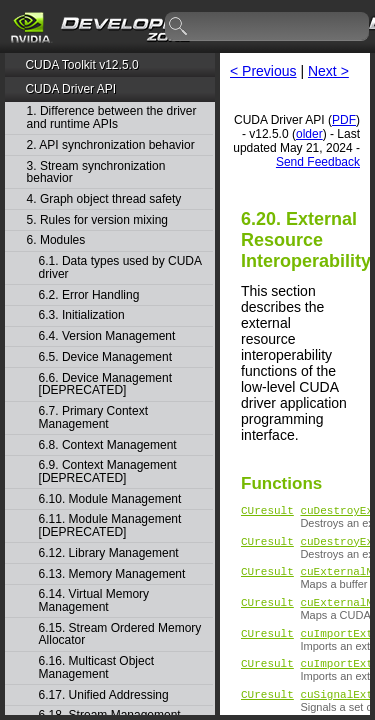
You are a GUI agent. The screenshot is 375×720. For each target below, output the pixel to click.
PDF (344, 120)
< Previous (263, 71)
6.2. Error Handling (89, 295)
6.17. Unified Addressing (104, 695)
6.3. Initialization (82, 315)
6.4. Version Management (107, 336)
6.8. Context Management (108, 445)
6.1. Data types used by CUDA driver (120, 267)
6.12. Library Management (109, 553)
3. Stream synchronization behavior (96, 172)
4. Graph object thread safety (104, 199)
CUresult (267, 512)
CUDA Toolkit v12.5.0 (81, 65)
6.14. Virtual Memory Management (94, 600)
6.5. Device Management (105, 357)
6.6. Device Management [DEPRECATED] (105, 384)
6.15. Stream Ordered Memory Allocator (120, 634)
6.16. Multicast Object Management (96, 667)
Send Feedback (318, 162)
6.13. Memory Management (112, 574)
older (309, 134)
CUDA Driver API (70, 89)
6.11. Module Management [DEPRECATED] (110, 525)
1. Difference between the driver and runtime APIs (112, 117)
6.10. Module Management (110, 499)
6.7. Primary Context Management (93, 417)
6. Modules (56, 240)
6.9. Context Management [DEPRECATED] (108, 471)
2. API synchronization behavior (111, 145)
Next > (328, 71)
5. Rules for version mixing (97, 220)
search (179, 27)
